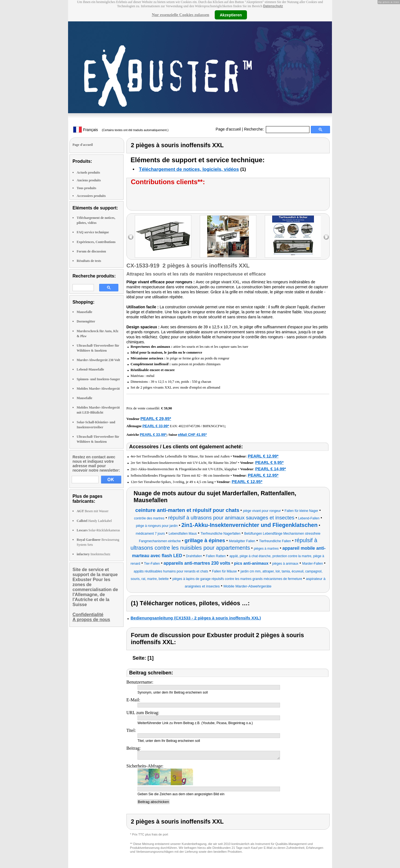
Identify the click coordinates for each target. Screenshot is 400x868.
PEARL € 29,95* (156, 418)
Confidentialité (88, 615)
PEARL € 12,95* (263, 475)
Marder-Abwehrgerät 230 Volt (98, 360)
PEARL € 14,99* (271, 469)
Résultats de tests (89, 261)
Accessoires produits (91, 196)
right (326, 237)
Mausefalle (84, 312)
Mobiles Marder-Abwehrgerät (98, 389)
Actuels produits (88, 172)
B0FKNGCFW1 (214, 426)
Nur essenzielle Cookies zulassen (180, 15)
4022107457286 (189, 426)
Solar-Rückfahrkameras (98, 530)
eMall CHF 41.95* (192, 435)
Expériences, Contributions (96, 242)
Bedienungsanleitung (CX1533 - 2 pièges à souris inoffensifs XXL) (196, 618)
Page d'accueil (228, 129)
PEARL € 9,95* (269, 462)
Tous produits (86, 188)
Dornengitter (86, 321)
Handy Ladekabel (94, 521)
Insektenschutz (93, 554)
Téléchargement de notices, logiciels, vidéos (189, 169)
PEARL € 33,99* (156, 426)
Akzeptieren (231, 15)
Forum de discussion (91, 251)
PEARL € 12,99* (263, 456)
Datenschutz (273, 6)
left (131, 237)
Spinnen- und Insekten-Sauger (98, 379)
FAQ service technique (93, 232)
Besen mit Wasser (92, 511)
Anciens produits (89, 180)
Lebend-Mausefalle (90, 369)
